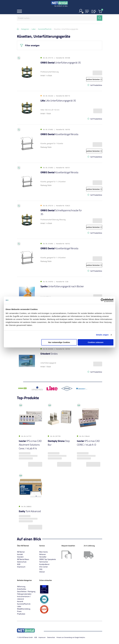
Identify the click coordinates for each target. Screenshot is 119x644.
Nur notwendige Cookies (59, 342)
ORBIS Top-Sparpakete (48, 559)
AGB (19, 564)
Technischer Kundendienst (44, 563)
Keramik (20, 601)
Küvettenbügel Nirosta (59, 134)
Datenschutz (22, 562)
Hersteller (43, 557)
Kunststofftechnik (24, 604)
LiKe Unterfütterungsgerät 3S (58, 101)
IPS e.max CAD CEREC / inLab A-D (88, 443)
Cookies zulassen (96, 342)
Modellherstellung (24, 609)
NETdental (21, 552)
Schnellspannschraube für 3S (61, 212)
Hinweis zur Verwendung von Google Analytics (71, 637)
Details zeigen (102, 335)
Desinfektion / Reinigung (26, 591)
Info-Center (44, 567)
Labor (19, 606)
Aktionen (43, 554)
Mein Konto (43, 552)
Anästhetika (22, 589)
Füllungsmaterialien (24, 594)
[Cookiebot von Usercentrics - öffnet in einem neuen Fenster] (103, 300)
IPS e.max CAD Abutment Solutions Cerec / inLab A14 (30, 445)
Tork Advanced (30, 511)
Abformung (21, 586)
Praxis (19, 611)
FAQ (41, 569)
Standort (20, 557)
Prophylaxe (21, 614)
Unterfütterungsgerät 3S (61, 63)
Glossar (42, 572)
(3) (94, 151)
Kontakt (20, 554)
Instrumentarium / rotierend (24, 598)
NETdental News (23, 559)
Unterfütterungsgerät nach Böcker (62, 286)
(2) (94, 79)
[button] (87, 12)
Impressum (21, 567)
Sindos (49, 354)
